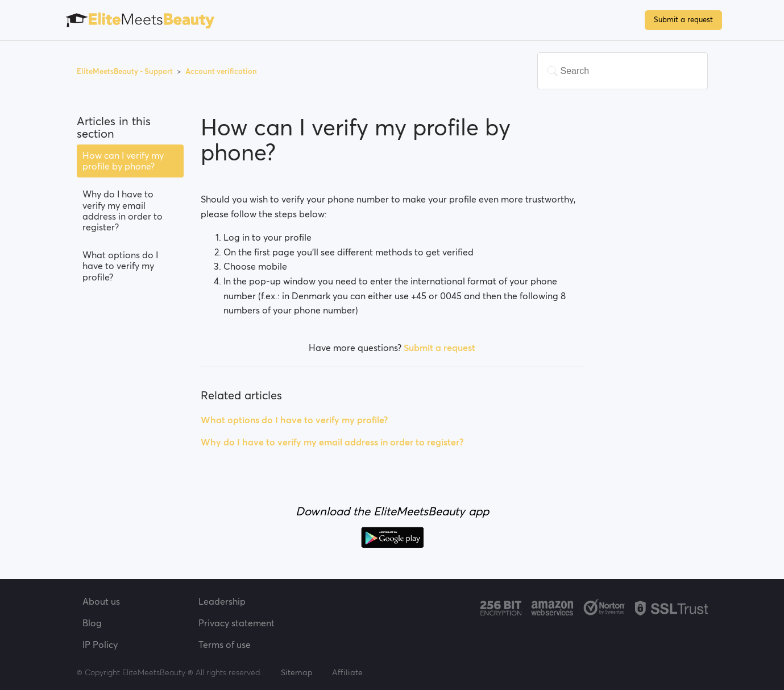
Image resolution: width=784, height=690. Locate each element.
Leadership (222, 601)
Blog (92, 623)
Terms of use (225, 644)
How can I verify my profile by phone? (123, 161)
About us (101, 601)
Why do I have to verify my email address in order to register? (123, 210)
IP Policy (100, 644)
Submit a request (683, 20)
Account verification (221, 71)
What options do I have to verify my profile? (120, 266)
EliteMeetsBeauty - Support (126, 71)
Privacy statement (237, 623)
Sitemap (297, 672)
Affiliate (347, 672)
